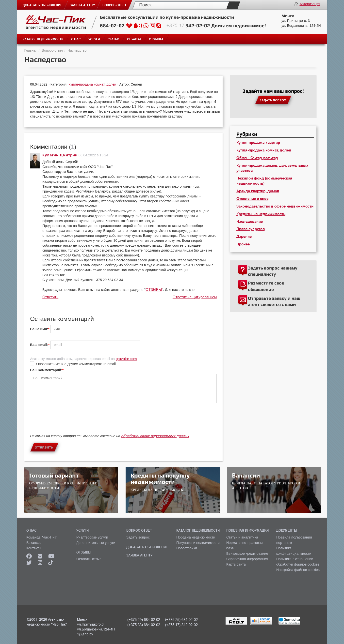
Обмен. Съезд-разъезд (257, 158)
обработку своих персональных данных (155, 436)
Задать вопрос (138, 537)
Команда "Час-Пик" (42, 537)
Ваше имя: (39, 329)
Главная (31, 50)
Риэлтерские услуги (92, 537)
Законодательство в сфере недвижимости (275, 206)
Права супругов (251, 229)
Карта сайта (236, 564)
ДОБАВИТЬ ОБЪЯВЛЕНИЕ (147, 547)
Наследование (250, 222)
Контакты (34, 548)
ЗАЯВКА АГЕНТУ (139, 555)
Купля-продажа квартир (258, 143)
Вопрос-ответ (53, 50)
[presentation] (67, 423)
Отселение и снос (252, 199)
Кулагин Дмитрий (60, 155)
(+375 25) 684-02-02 (181, 620)
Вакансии (34, 543)
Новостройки (187, 548)
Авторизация (310, 4)
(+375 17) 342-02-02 (181, 625)
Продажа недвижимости (196, 537)
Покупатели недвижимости (198, 543)
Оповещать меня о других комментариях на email (76, 364)
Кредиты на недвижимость (261, 214)
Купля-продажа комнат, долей (93, 84)
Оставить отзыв (89, 559)
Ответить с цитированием (195, 297)
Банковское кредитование (247, 554)
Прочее (243, 244)
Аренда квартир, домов (258, 191)
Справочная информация (247, 559)
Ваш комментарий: (46, 370)
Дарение (244, 237)
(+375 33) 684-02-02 (144, 625)
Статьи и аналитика (242, 537)
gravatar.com (126, 359)
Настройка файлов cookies (298, 570)
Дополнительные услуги (96, 543)
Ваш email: (39, 345)
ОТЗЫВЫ (154, 290)
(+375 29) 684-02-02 (144, 620)
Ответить (50, 297)
